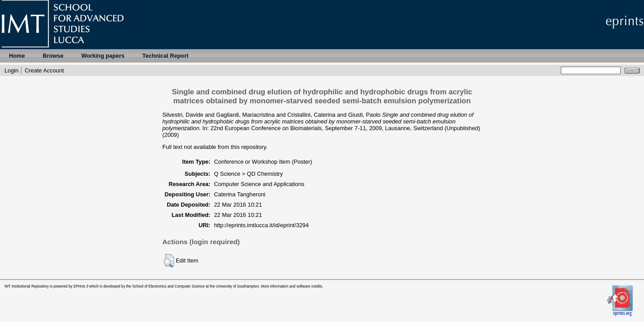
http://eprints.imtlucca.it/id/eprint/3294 (261, 225)
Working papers (103, 56)
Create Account (44, 70)
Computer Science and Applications (259, 184)
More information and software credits (291, 286)
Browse (53, 56)
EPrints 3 (81, 286)
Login (11, 70)
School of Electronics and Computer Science (169, 286)
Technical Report (165, 56)
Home (17, 56)
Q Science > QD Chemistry (248, 174)
